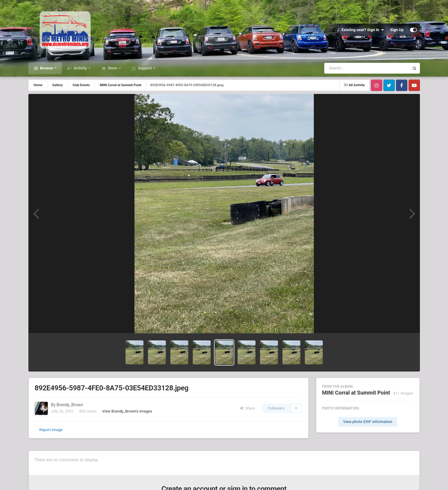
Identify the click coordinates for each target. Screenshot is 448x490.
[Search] (352, 68)
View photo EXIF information (368, 422)
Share (248, 408)
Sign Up (397, 30)
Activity (80, 68)
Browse (47, 68)
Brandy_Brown (70, 405)
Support (145, 68)
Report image (51, 430)
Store (112, 68)
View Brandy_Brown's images (127, 411)
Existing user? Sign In (363, 30)
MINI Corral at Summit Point (356, 393)
